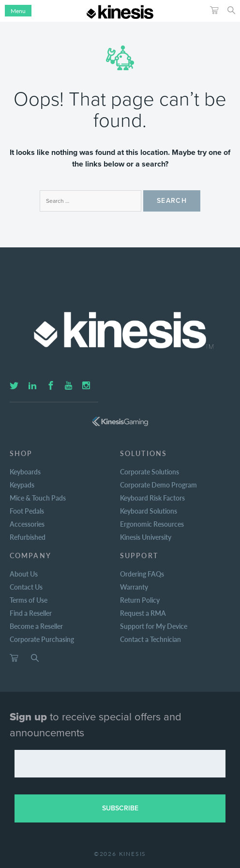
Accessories (27, 524)
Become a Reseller (36, 626)
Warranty (134, 587)
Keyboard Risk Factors (152, 498)
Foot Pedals (27, 511)
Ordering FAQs (142, 574)
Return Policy (140, 600)
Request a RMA (143, 613)
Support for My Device (154, 626)
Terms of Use (29, 600)
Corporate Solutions (150, 472)
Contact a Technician (150, 639)
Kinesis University (146, 537)
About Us (24, 574)
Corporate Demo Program (158, 485)
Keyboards (25, 472)
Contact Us (26, 587)
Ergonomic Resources (152, 524)
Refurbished (28, 537)
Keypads (22, 485)
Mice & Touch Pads (38, 498)
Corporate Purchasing (42, 639)
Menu (18, 11)
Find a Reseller (31, 613)
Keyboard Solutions (149, 511)
